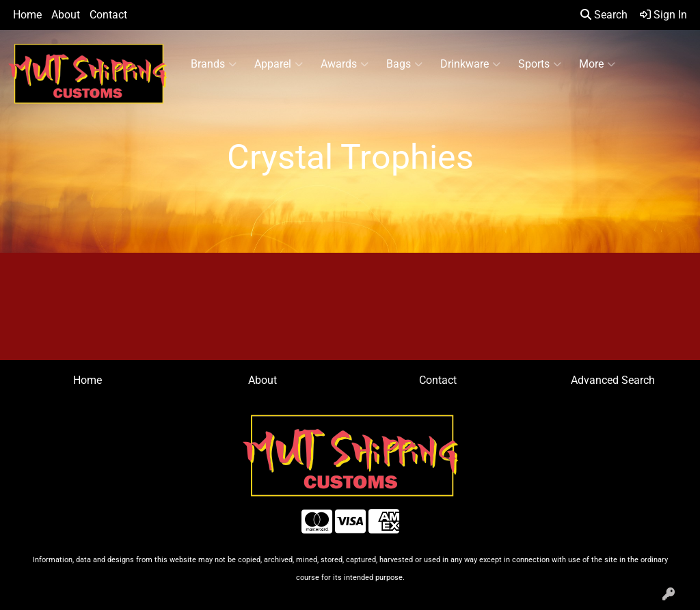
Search (604, 15)
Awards (345, 64)
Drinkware (470, 64)
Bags (404, 64)
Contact (108, 15)
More (597, 64)
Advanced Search (613, 380)
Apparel (279, 64)
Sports (540, 64)
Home (27, 15)
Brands (214, 64)
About (66, 15)
